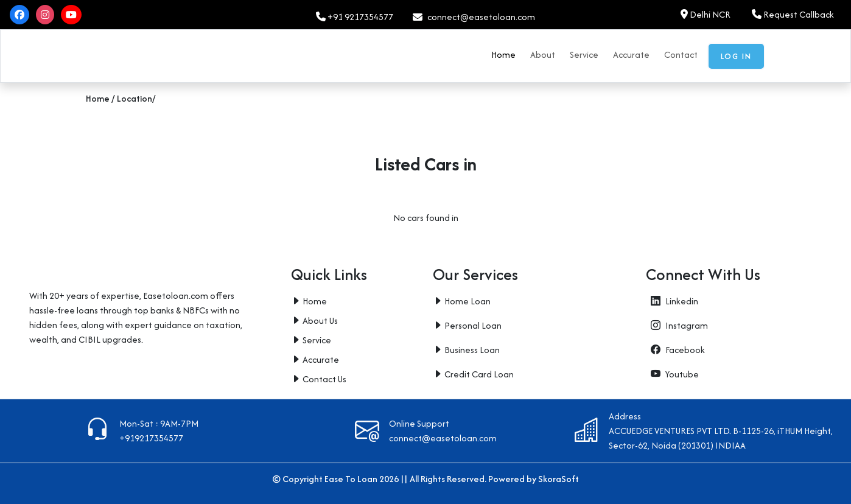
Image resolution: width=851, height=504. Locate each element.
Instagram (677, 325)
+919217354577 (151, 438)
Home (503, 54)
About (543, 54)
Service (584, 54)
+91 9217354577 (355, 17)
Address (625, 416)
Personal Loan (473, 325)
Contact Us (324, 379)
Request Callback (793, 14)
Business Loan (472, 350)
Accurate (631, 54)
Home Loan (468, 301)
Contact (681, 54)
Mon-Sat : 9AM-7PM (159, 423)
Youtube (672, 374)
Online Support (419, 423)
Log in (736, 56)
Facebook (675, 350)
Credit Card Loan (479, 374)
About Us (320, 320)
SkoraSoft (559, 479)
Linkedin (672, 301)
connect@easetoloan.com (443, 438)
